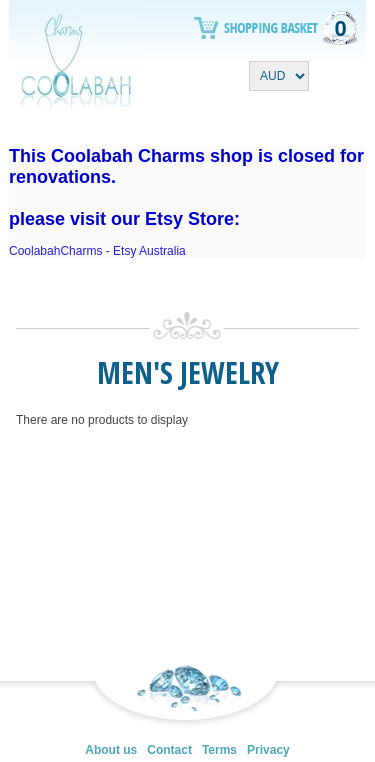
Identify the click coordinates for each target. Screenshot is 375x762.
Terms (219, 750)
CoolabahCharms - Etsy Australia (97, 251)
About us (111, 750)
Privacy (268, 750)
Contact (169, 750)
